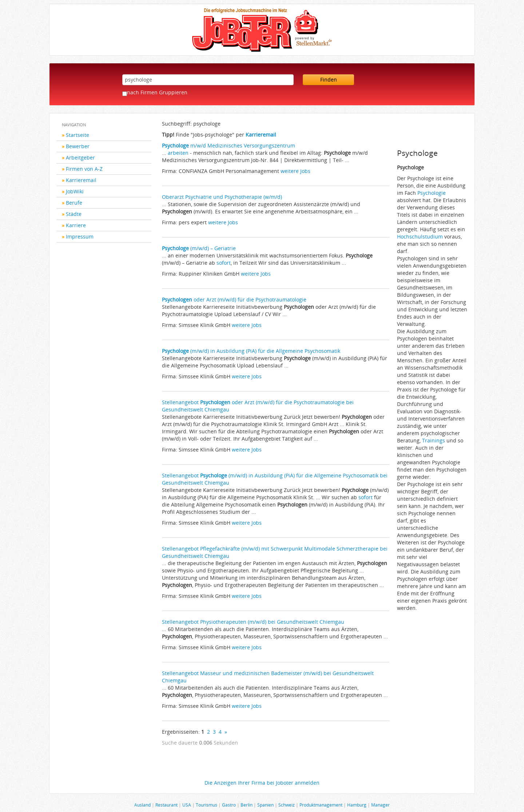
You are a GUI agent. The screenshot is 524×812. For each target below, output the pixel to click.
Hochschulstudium (420, 236)
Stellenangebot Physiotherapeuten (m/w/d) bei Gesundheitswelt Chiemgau (253, 622)
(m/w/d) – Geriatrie (199, 248)
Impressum (80, 236)
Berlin (247, 805)
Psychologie (432, 193)
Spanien (265, 805)
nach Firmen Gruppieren (157, 92)
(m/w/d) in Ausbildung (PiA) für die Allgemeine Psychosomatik (251, 351)
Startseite (78, 135)
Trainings (434, 440)
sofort (224, 263)
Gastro (229, 805)
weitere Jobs (295, 171)
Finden (329, 80)
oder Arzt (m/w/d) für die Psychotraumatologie (234, 299)
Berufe (74, 203)
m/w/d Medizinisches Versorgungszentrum (229, 145)
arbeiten (178, 153)
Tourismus (207, 805)
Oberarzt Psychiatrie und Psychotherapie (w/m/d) (222, 197)
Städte (74, 214)
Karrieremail (81, 180)
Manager (380, 805)
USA (187, 805)
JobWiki (75, 191)
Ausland (142, 805)
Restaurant (166, 805)
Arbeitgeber (80, 157)
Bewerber (78, 146)
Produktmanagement (321, 805)
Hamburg (357, 805)
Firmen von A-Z (84, 169)
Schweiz (287, 805)
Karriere (76, 225)
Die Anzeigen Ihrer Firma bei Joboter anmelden (262, 783)
